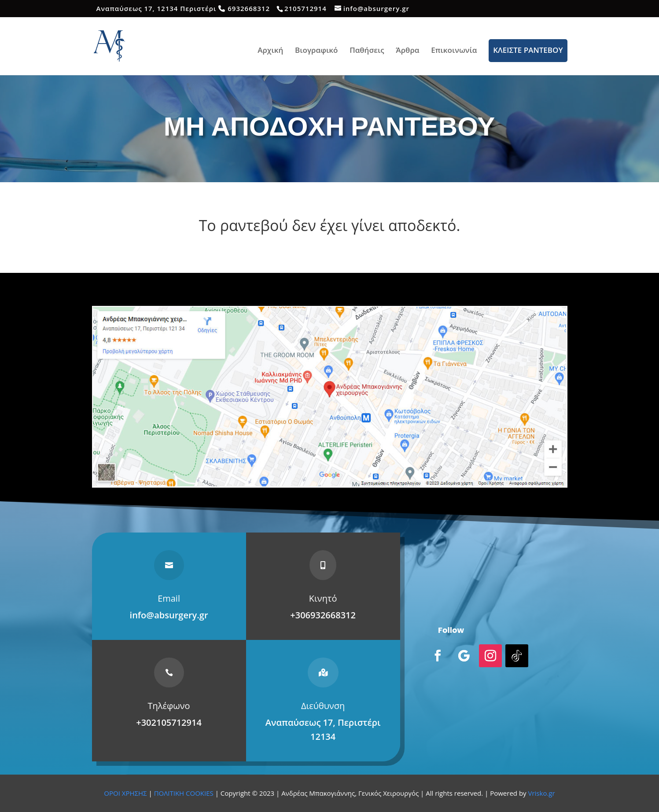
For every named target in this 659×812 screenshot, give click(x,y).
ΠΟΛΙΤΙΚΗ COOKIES (184, 793)
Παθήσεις (367, 51)
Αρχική (270, 51)
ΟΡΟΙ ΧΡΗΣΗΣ (125, 793)
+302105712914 (169, 722)
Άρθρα (407, 51)
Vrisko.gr (542, 793)
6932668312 (249, 8)
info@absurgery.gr (169, 615)
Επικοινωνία (454, 51)
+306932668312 (323, 615)
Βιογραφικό (316, 51)
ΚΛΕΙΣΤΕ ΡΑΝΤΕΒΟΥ (528, 50)
